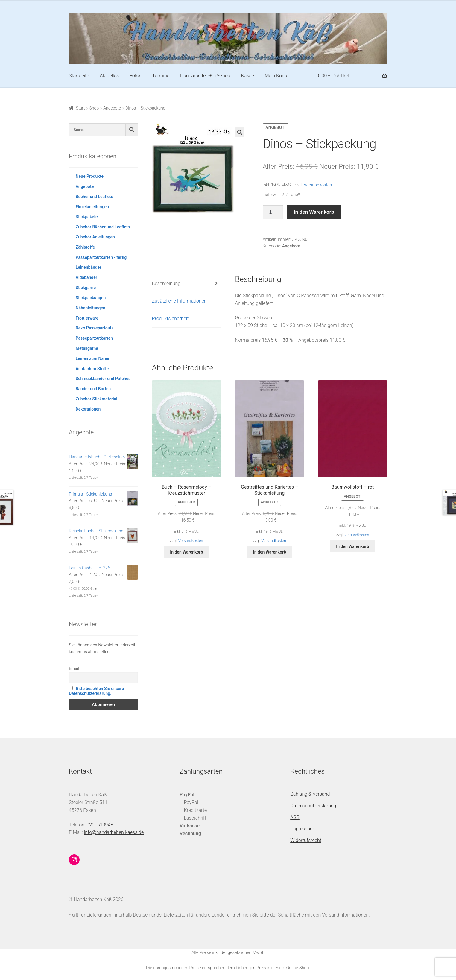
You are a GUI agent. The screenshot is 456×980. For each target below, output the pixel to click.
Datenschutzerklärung (313, 806)
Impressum (302, 829)
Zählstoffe (85, 247)
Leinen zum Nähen (93, 358)
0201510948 (100, 825)
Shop (94, 108)
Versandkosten (318, 185)
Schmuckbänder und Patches (103, 379)
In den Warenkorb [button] (186, 552)
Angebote (112, 108)
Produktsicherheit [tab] (170, 319)
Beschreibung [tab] (166, 284)
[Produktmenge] (273, 212)
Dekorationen (88, 409)
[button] (240, 132)
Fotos (136, 76)
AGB (295, 817)
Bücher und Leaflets (94, 197)
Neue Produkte (90, 176)
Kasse (248, 76)
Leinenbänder (89, 267)
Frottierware (87, 318)
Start (80, 108)
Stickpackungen (91, 298)
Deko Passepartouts (95, 328)
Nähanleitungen (91, 308)
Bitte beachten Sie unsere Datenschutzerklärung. (96, 691)
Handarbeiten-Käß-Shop (205, 76)
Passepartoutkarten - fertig (101, 257)
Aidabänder (86, 277)
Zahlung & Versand (310, 794)
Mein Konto (277, 76)
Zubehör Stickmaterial (96, 399)
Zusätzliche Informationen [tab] (179, 301)
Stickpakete (87, 217)
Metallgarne (87, 348)
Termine (161, 76)
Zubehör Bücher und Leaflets (103, 227)
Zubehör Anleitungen (95, 237)
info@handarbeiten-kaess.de (114, 832)
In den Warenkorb (314, 212)
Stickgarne (86, 288)
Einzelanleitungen (92, 207)
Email (74, 668)
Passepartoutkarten (94, 338)
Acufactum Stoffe (92, 369)
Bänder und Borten (93, 389)
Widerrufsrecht (306, 840)
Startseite (79, 76)
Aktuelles (109, 76)
